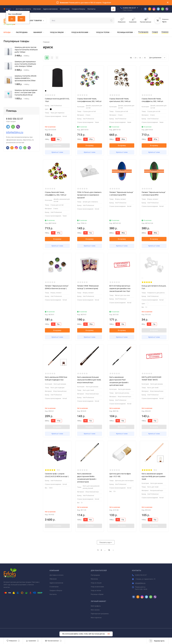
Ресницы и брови (97, 594)
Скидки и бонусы (56, 590)
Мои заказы (95, 610)
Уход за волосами (97, 587)
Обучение (53, 579)
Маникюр (94, 579)
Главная (46, 42)
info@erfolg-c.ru (15, 132)
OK (109, 634)
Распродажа (95, 575)
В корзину (57, 145)
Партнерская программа (100, 614)
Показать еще (106, 542)
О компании (54, 587)
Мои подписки (96, 618)
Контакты (53, 594)
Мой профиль (96, 606)
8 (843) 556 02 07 (129, 8)
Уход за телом (96, 590)
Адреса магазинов (56, 583)
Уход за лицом (96, 583)
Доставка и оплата (56, 575)
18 (109, 550)
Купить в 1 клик (57, 152)
